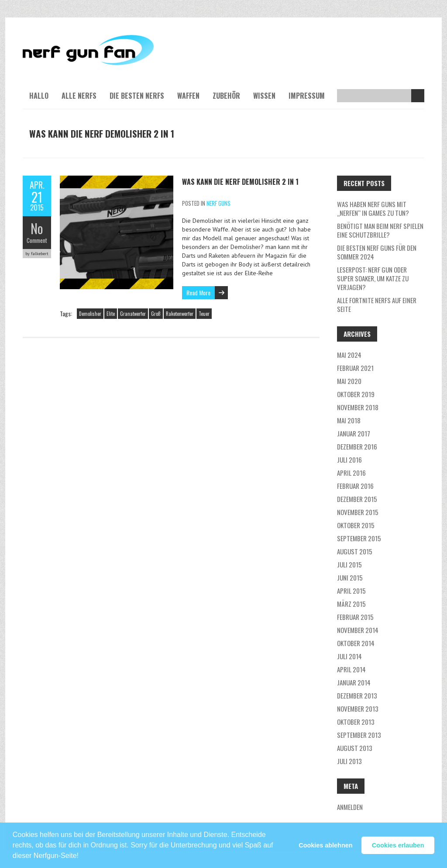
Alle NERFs (79, 96)
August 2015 (355, 551)
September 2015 (359, 538)
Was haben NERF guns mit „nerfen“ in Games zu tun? (373, 208)
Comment (37, 240)
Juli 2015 (349, 564)
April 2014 (351, 669)
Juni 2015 (350, 578)
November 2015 (358, 512)
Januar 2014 (354, 682)
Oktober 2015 (356, 525)
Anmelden (350, 807)
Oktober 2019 (356, 394)
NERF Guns (218, 203)
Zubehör (226, 96)
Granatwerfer (133, 314)
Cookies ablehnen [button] (325, 845)
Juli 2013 (349, 761)
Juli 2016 (349, 460)
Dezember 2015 (357, 499)
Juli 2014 (349, 656)
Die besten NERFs (137, 96)
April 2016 (351, 473)
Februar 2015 (355, 617)
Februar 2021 (355, 368)
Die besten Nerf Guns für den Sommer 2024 (377, 252)
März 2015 (351, 604)
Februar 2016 (355, 486)
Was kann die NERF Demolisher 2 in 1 (240, 182)
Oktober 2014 (356, 643)
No (37, 228)
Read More (198, 292)
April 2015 (351, 591)
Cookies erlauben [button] (398, 845)
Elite (111, 314)
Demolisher (90, 314)
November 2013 (358, 709)
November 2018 (358, 407)
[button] (82, 852)
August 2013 (355, 748)
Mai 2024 (349, 355)
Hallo (39, 96)
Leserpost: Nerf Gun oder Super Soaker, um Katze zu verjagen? (373, 278)
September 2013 (359, 735)
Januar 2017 (354, 433)
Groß (156, 314)
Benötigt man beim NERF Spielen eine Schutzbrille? (380, 230)
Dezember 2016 (357, 446)
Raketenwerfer (180, 314)
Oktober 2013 (356, 722)
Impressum (307, 96)
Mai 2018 (349, 420)
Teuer (204, 314)
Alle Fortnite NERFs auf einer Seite (377, 304)
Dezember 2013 (357, 695)
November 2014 (358, 630)
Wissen (264, 96)
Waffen (188, 96)
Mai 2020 (349, 381)
